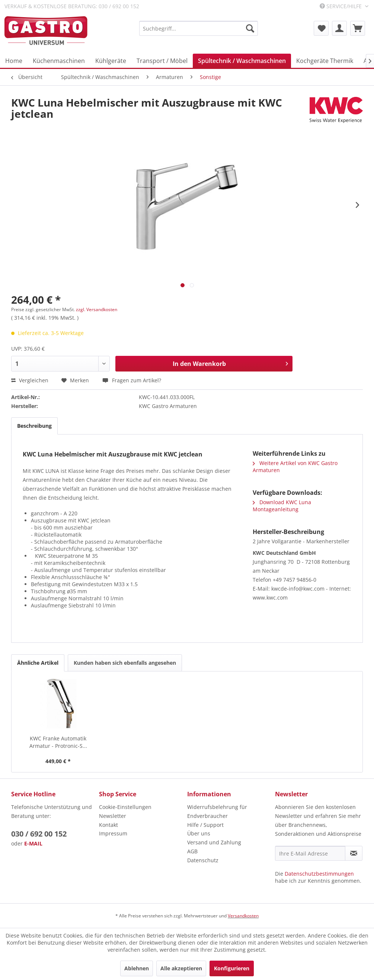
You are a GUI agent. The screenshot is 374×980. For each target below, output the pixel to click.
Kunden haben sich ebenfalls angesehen (125, 663)
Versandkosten (243, 916)
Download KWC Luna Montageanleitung (282, 506)
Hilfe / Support (205, 825)
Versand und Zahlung (214, 842)
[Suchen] (250, 28)
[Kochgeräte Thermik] (325, 61)
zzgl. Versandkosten (97, 309)
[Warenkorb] (358, 28)
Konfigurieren (232, 968)
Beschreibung (34, 426)
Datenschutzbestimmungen (319, 874)
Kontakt (108, 825)
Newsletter (113, 816)
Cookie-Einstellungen (125, 807)
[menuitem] (199, 28)
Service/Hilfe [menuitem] (341, 6)
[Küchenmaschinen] (59, 61)
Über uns (199, 833)
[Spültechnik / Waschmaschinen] (242, 61)
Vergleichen (30, 380)
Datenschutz (203, 860)
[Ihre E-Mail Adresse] (310, 853)
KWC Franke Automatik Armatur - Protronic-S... (58, 742)
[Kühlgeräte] (111, 61)
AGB (192, 851)
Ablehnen (137, 968)
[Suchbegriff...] (199, 28)
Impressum (113, 833)
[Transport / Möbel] (162, 61)
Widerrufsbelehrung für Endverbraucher (217, 811)
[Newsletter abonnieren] (354, 853)
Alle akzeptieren (181, 968)
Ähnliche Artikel (38, 663)
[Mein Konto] (339, 28)
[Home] (14, 61)
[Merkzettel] (321, 28)
